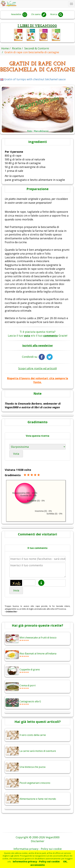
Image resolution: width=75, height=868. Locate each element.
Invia (16, 590)
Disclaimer (38, 841)
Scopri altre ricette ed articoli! (37, 368)
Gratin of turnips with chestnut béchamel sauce (33, 79)
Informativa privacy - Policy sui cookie (36, 861)
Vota (16, 454)
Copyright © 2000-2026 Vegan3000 (38, 837)
